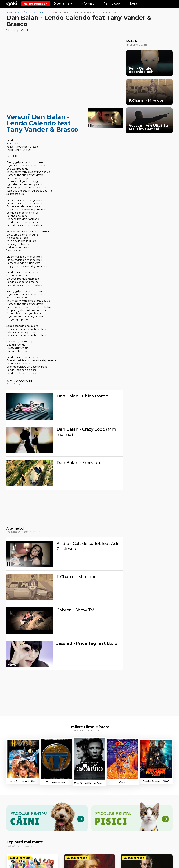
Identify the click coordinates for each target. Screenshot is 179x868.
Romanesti (31, 12)
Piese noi (19, 12)
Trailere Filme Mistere (89, 727)
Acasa (9, 12)
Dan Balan (44, 12)
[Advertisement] (65, 505)
